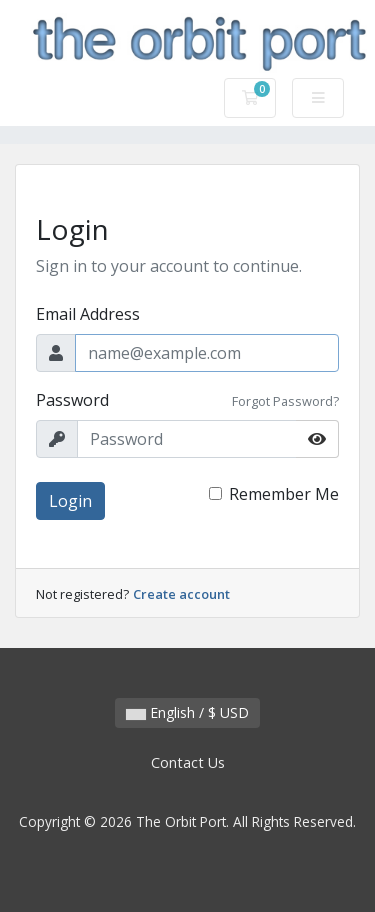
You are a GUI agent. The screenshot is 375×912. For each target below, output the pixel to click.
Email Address (88, 314)
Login (70, 501)
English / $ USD (187, 712)
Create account (181, 594)
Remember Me (284, 494)
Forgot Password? (285, 401)
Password (72, 400)
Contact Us (188, 762)
